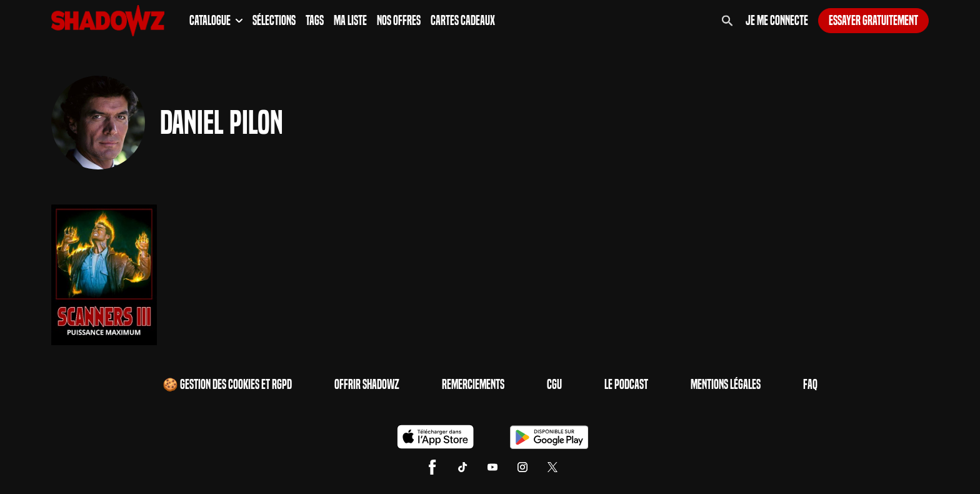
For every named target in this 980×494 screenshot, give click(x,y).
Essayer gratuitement (873, 21)
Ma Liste (350, 21)
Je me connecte (777, 21)
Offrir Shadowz (367, 385)
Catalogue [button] (216, 21)
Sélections (274, 21)
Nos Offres (399, 21)
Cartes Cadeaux (463, 21)
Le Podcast (626, 385)
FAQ (810, 385)
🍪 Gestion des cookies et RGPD (227, 385)
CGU (554, 385)
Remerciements (473, 385)
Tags (315, 21)
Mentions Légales (726, 385)
